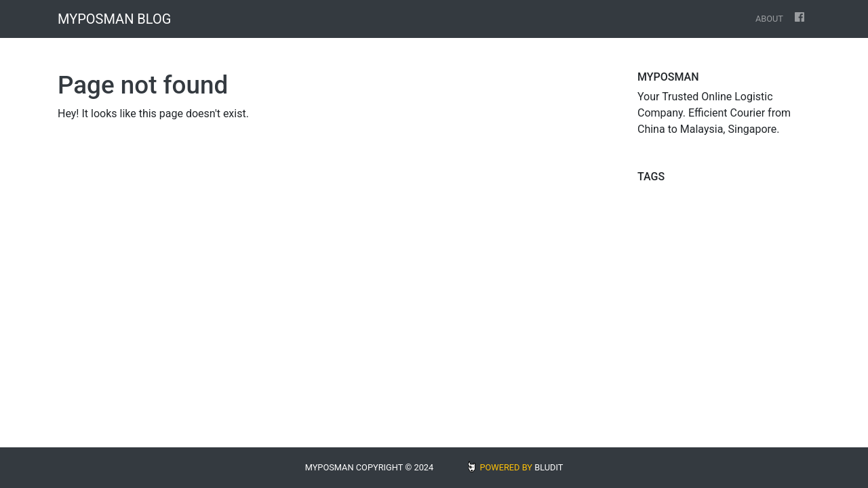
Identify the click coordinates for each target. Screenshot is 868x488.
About (769, 19)
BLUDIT (549, 467)
